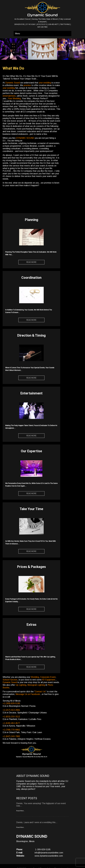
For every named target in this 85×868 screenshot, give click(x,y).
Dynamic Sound (13, 83)
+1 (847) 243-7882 (11, 736)
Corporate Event (48, 677)
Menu (17, 34)
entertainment (9, 96)
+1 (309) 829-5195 (11, 703)
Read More (31, 262)
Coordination (31, 278)
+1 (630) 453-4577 (11, 723)
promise (27, 85)
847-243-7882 (42, 27)
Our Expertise (31, 451)
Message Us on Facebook (28, 694)
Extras (31, 625)
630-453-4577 (54, 24)
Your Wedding (14, 98)
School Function (10, 680)
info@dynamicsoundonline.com (49, 853)
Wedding (35, 677)
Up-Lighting (21, 685)
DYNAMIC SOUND (25, 138)
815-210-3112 (42, 24)
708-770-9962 (65, 24)
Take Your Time (31, 509)
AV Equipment (49, 680)
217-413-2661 (31, 24)
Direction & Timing (31, 335)
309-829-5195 (19, 24)
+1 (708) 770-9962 (11, 730)
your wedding (45, 83)
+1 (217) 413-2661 (11, 710)
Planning (31, 220)
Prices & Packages (31, 567)
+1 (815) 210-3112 (11, 717)
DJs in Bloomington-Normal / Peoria (19, 706)
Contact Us (40, 692)
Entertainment (31, 393)
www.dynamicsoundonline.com (49, 856)
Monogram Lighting (36, 685)
